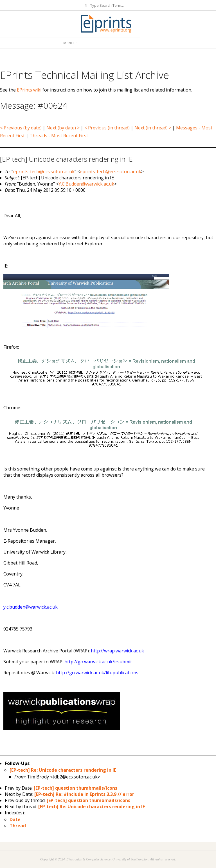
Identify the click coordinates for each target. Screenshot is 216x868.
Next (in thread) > (153, 128)
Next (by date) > (63, 128)
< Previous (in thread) (107, 128)
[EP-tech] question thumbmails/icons (76, 788)
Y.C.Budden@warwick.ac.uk (86, 184)
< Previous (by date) (21, 128)
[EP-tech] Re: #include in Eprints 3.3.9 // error (84, 794)
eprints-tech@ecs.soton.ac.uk (44, 172)
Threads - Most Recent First (59, 136)
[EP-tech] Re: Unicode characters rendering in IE (63, 770)
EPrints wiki (29, 90)
